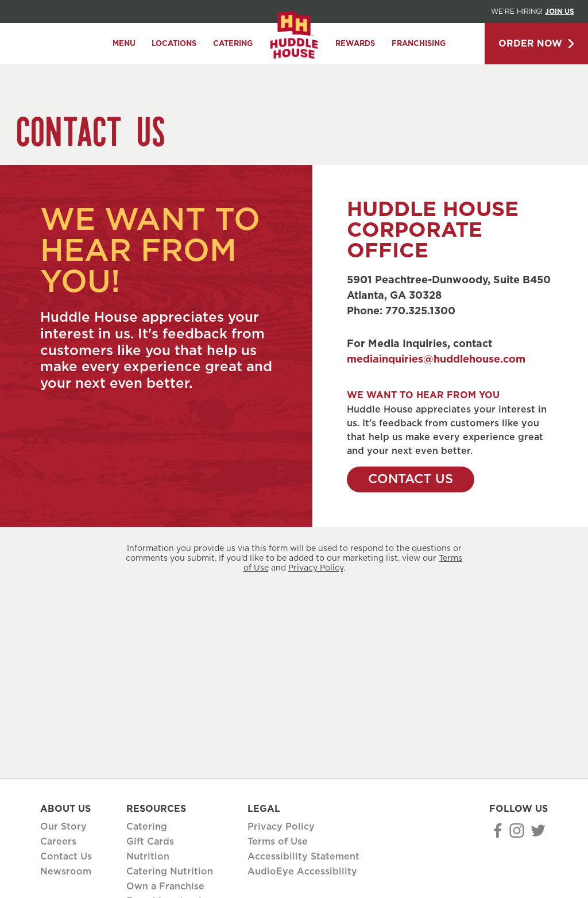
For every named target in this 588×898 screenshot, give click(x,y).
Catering (233, 44)
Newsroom (66, 872)
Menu (124, 44)
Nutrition (148, 857)
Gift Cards (150, 842)
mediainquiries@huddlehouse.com (436, 360)
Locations (174, 44)
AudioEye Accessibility (302, 872)
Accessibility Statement (303, 857)
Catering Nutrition (170, 872)
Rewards (355, 44)
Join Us (560, 11)
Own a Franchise (165, 887)
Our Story (63, 827)
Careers (58, 842)
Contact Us (411, 479)
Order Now (536, 44)
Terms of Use (278, 842)
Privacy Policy (316, 568)
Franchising (419, 44)
